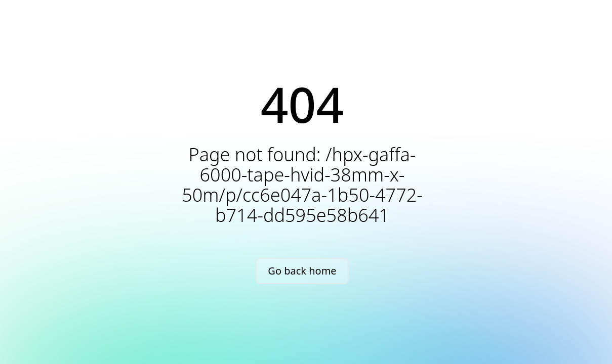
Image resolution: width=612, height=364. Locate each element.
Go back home (302, 271)
